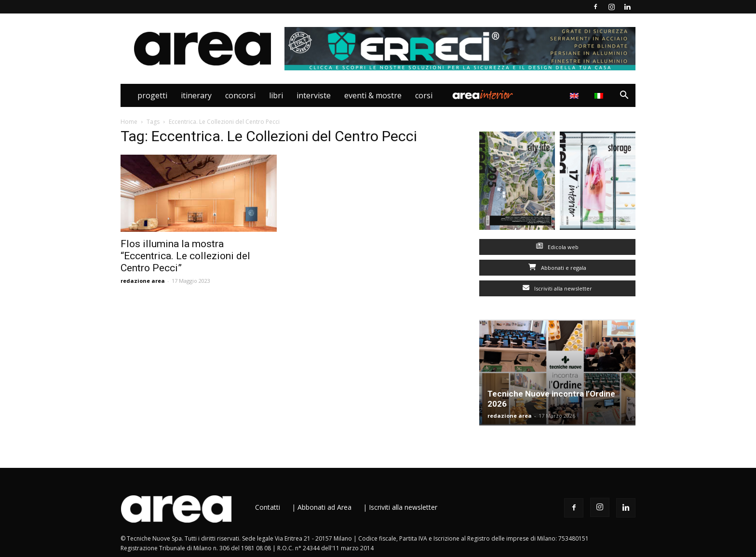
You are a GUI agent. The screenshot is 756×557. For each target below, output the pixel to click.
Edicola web (557, 247)
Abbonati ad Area (324, 507)
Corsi (424, 95)
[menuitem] (600, 95)
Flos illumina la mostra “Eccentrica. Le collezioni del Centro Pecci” (185, 256)
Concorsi (240, 95)
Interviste (314, 95)
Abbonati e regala (557, 268)
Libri (276, 95)
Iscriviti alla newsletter (557, 288)
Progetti (152, 95)
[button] (624, 96)
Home (129, 122)
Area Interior (483, 95)
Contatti (268, 507)
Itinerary (196, 95)
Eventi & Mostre (373, 95)
